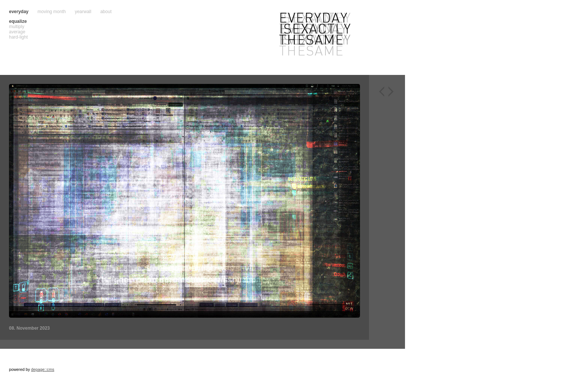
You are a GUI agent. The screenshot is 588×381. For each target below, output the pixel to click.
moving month (52, 12)
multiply (17, 27)
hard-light (18, 37)
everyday (19, 12)
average (17, 32)
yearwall (83, 12)
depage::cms (43, 369)
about (106, 12)
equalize (18, 21)
